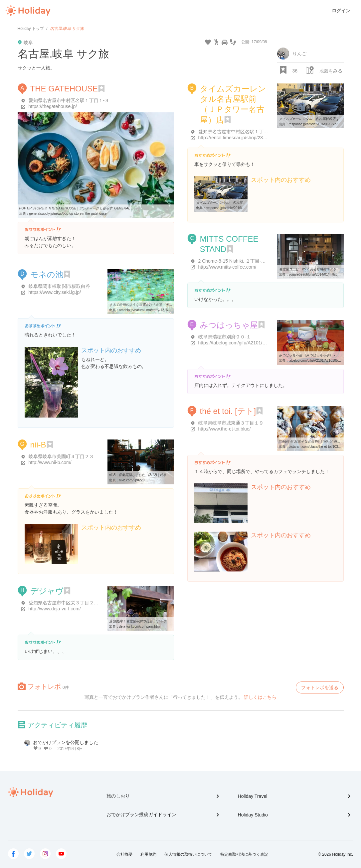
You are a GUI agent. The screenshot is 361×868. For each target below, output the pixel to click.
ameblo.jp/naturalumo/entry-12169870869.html (154, 310)
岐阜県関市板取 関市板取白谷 (60, 286)
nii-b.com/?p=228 (132, 480)
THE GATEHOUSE (64, 89)
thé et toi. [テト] (228, 411)
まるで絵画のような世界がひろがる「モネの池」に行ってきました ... (161, 305)
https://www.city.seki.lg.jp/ (55, 292)
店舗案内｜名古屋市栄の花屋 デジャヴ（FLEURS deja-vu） (154, 621)
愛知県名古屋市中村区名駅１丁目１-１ (239, 132)
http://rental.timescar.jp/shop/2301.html (238, 138)
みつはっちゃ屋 (229, 325)
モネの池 (47, 274)
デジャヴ (47, 591)
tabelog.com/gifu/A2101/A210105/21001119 (321, 361)
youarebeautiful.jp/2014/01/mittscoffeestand (321, 274)
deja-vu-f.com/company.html (140, 626)
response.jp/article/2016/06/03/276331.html (321, 124)
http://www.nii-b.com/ (50, 462)
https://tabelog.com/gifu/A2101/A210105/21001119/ (251, 343)
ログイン (341, 11)
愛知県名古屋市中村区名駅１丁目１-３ (69, 100)
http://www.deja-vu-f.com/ (55, 609)
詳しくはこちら (260, 697)
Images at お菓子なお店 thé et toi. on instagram (314, 441)
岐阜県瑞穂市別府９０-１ (225, 337)
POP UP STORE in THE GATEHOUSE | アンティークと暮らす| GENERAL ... (77, 208)
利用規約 (148, 854)
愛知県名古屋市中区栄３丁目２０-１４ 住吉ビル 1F (82, 603)
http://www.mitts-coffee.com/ (227, 267)
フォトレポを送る (320, 687)
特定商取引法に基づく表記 (244, 854)
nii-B (38, 445)
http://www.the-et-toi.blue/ (225, 429)
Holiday (28, 11)
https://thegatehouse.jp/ (53, 106)
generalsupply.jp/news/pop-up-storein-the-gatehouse (68, 214)
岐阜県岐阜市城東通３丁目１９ (231, 423)
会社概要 (124, 854)
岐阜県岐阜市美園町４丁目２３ (61, 456)
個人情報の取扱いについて (188, 854)
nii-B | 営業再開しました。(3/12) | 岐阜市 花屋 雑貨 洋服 (151, 475)
